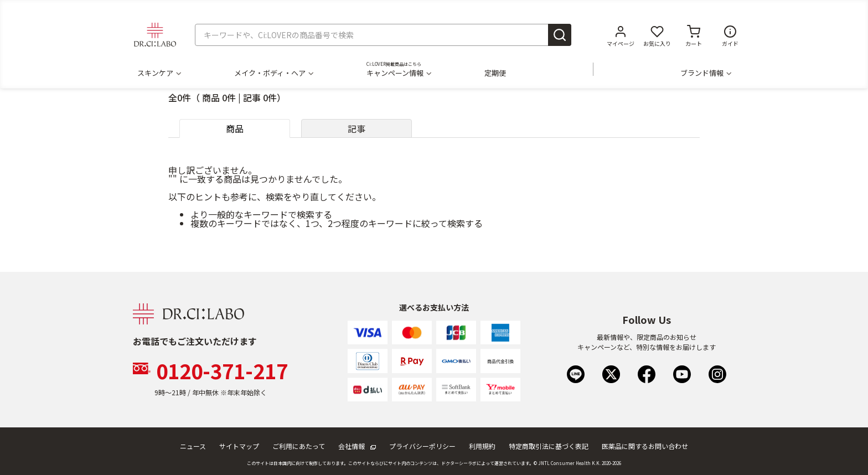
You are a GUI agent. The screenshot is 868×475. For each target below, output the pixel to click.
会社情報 (357, 446)
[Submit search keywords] (560, 35)
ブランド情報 (706, 73)
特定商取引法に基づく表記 (549, 446)
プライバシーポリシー (422, 446)
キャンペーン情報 (399, 73)
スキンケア (159, 73)
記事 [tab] (356, 128)
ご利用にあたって (299, 446)
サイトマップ (239, 446)
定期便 (495, 73)
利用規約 (482, 446)
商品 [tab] (235, 128)
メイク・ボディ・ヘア (273, 73)
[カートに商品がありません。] (694, 35)
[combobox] (383, 35)
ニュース (193, 446)
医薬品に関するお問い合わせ (645, 446)
